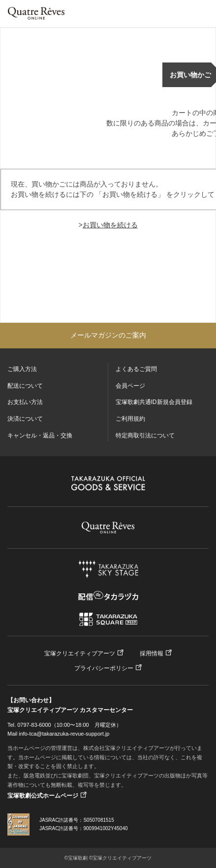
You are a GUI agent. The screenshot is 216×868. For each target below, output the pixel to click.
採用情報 (152, 653)
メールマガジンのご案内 (108, 335)
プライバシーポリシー (104, 668)
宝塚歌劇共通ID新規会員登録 (154, 402)
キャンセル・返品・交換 (40, 435)
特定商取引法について (145, 435)
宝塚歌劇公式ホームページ (43, 796)
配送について (25, 386)
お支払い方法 (25, 402)
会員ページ (130, 386)
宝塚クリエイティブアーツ (80, 653)
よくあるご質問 (136, 369)
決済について (25, 419)
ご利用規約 (130, 419)
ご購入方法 (22, 369)
